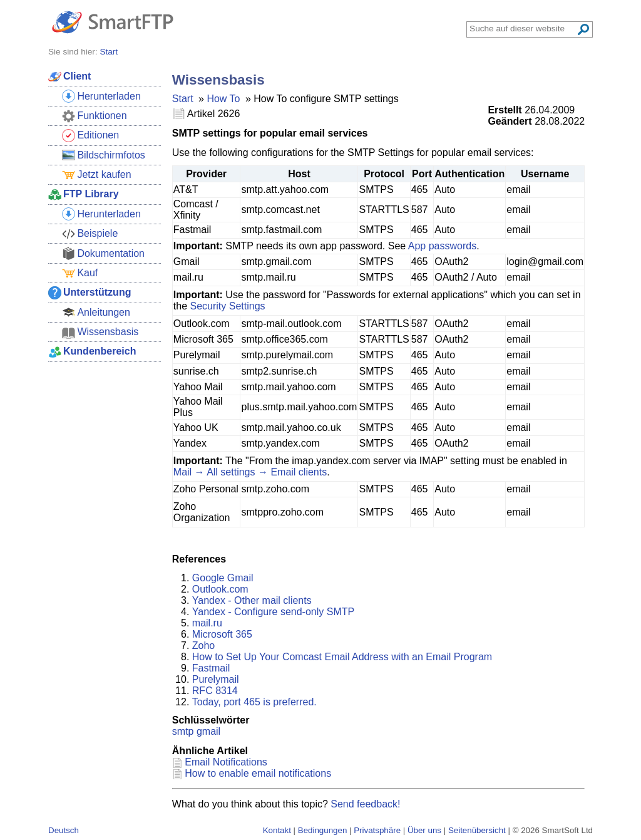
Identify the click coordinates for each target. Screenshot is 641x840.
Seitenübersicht (477, 830)
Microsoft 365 (222, 634)
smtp (183, 731)
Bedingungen (323, 830)
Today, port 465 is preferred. (254, 702)
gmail (208, 731)
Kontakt (277, 830)
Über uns (424, 830)
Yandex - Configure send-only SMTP (273, 612)
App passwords (442, 246)
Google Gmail (223, 578)
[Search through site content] (523, 29)
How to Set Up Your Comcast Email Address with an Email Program (342, 657)
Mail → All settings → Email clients (250, 472)
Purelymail (216, 679)
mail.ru (207, 623)
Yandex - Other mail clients (252, 600)
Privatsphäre (377, 830)
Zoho (203, 646)
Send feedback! (365, 804)
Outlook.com (220, 589)
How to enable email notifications (258, 773)
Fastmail (211, 668)
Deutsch (64, 830)
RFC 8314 (215, 691)
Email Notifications (226, 762)
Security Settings (227, 306)
